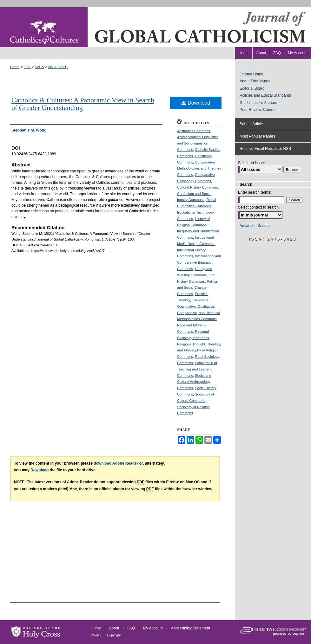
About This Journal (255, 81)
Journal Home (251, 74)
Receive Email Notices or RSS (265, 149)
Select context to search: (259, 207)
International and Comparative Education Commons (199, 262)
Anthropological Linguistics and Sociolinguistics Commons (198, 143)
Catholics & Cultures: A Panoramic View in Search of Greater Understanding (83, 104)
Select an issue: (251, 163)
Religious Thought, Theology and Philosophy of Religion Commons (199, 351)
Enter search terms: (255, 192)
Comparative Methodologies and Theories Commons (199, 169)
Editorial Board (252, 88)
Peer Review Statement (260, 110)
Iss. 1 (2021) (58, 67)
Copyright (114, 635)
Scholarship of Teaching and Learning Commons (197, 369)
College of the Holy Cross (36, 632)
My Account (153, 628)
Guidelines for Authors (258, 103)
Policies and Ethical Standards (265, 95)
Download (196, 103)
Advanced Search (255, 226)
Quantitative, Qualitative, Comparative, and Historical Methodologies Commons (199, 313)
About (115, 628)
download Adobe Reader (116, 463)
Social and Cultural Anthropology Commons (194, 382)
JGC (27, 67)
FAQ (132, 628)
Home (15, 67)
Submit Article (251, 124)
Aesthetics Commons (194, 131)
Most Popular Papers (257, 136)
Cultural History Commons (197, 187)
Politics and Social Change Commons (197, 288)
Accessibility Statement (191, 628)
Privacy (96, 635)
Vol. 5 (40, 67)
